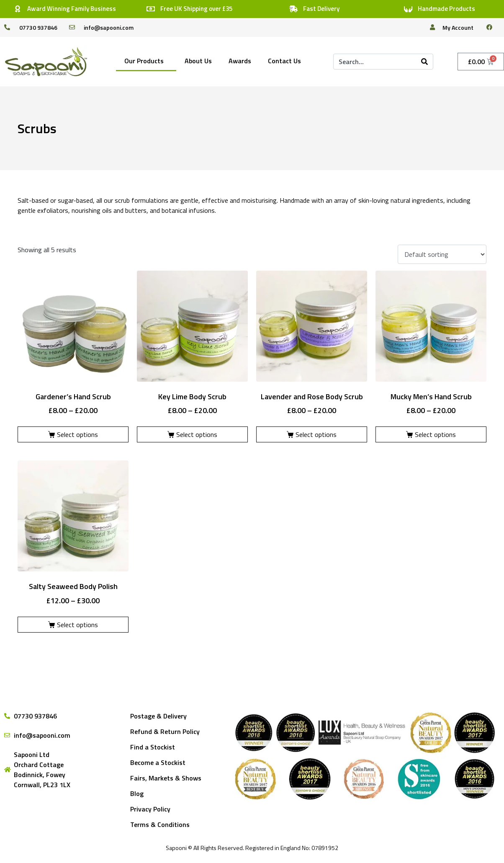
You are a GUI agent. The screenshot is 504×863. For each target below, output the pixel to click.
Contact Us (284, 61)
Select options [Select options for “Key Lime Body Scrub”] (197, 434)
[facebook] (493, 27)
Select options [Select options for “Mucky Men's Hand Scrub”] (435, 434)
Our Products (144, 61)
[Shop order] (442, 254)
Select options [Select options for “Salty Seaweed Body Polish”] (77, 625)
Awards (240, 61)
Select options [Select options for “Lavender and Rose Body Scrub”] (316, 434)
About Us (198, 61)
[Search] (424, 62)
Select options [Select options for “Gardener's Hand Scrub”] (77, 434)
